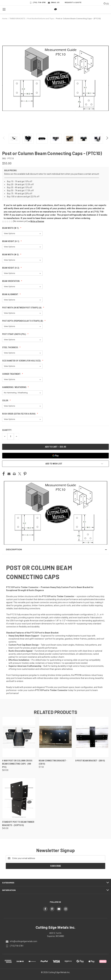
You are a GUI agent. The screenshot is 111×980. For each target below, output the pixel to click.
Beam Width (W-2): (11, 255)
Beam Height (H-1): (11, 241)
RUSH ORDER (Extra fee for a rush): (19, 414)
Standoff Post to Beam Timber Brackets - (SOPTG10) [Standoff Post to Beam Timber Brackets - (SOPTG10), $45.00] (18, 824)
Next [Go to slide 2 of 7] (107, 141)
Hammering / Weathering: (15, 387)
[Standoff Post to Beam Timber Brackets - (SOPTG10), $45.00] (19, 798)
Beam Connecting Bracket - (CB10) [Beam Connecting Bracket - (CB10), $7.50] (53, 762)
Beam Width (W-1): (11, 228)
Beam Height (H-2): (11, 268)
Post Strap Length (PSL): (14, 334)
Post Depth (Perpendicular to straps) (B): (23, 321)
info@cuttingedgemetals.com (23, 941)
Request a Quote (72, 3)
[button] (36, 221)
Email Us (54, 3)
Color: (6, 401)
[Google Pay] (55, 456)
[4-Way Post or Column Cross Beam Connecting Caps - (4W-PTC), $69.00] (19, 737)
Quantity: (7, 430)
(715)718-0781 (17, 946)
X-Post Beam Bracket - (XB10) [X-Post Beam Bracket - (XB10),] (90, 761)
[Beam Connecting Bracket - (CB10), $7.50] (55, 737)
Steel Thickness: (10, 347)
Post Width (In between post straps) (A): (22, 308)
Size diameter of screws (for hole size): (22, 361)
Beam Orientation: (11, 281)
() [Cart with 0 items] (106, 4)
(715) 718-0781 (38, 3)
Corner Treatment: (12, 374)
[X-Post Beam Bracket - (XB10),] (92, 737)
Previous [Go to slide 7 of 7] (4, 141)
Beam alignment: (11, 294)
